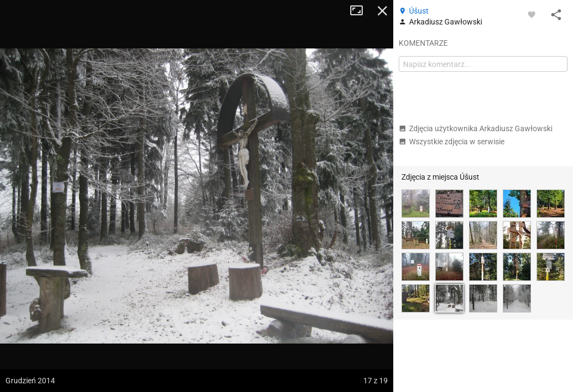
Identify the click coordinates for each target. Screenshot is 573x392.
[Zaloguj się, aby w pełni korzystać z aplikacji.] (532, 14)
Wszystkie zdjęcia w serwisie (452, 142)
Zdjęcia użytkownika (476, 128)
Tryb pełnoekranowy (361, 11)
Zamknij (382, 11)
